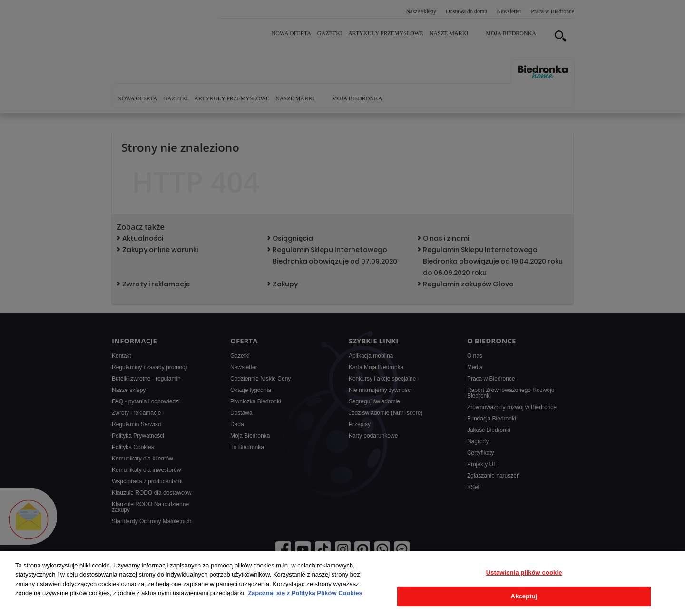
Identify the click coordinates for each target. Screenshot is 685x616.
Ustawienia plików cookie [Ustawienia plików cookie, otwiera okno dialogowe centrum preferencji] (524, 572)
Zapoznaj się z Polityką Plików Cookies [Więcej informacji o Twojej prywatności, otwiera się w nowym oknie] (305, 593)
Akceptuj (524, 596)
